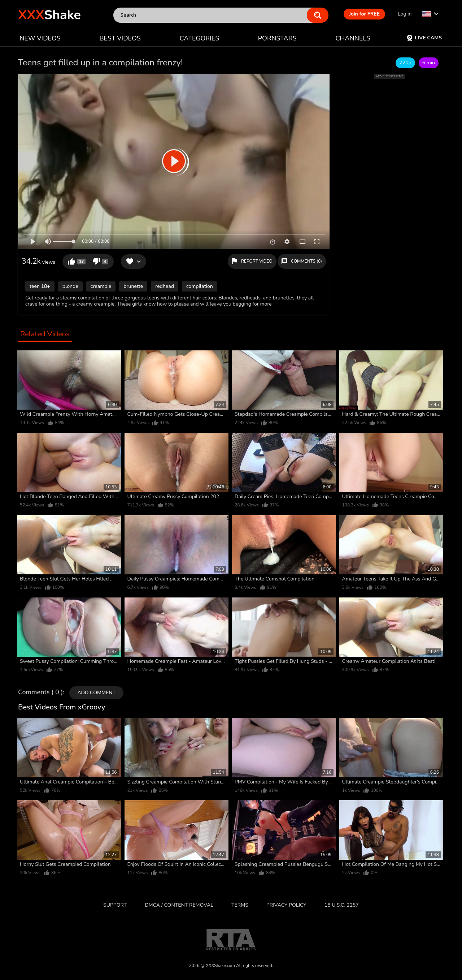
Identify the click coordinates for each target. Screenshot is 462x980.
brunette (133, 286)
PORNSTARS (277, 38)
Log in (405, 14)
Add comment (96, 693)
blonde (70, 286)
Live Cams (424, 38)
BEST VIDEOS (120, 38)
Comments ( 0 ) (40, 692)
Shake (49, 15)
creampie (101, 286)
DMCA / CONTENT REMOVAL (179, 905)
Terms (240, 905)
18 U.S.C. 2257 (342, 905)
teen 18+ (40, 286)
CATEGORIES (200, 38)
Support (115, 905)
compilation (200, 286)
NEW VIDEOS (40, 38)
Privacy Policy (286, 905)
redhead (165, 286)
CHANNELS (353, 38)
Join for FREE (364, 14)
